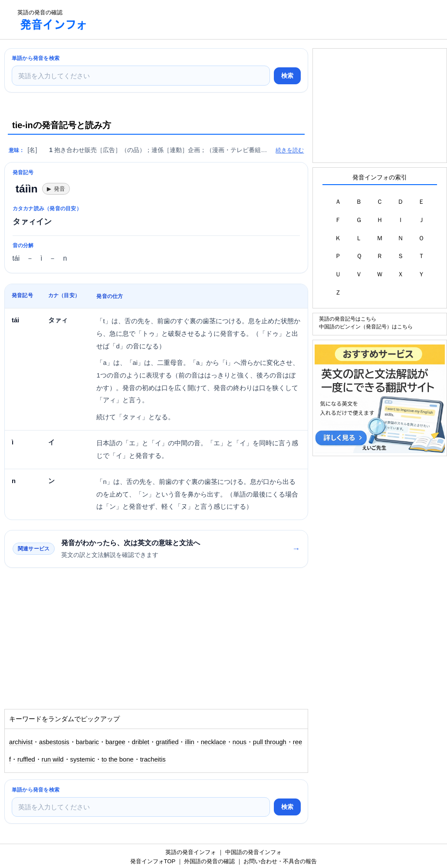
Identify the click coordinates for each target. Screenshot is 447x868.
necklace (214, 742)
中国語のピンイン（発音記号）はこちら (366, 326)
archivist (21, 742)
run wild (53, 759)
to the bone (118, 759)
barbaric (87, 742)
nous (240, 742)
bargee (115, 742)
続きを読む (290, 150)
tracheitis (153, 759)
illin (189, 742)
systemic (83, 759)
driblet (141, 742)
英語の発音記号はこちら (348, 319)
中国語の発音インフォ (253, 852)
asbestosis (54, 742)
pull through (270, 742)
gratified (167, 742)
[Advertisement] (253, 20)
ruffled (26, 759)
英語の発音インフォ (191, 852)
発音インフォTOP (153, 861)
